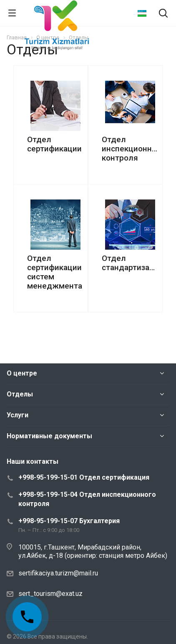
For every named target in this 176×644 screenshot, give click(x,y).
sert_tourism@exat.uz (50, 594)
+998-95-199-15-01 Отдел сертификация (84, 477)
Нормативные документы (49, 436)
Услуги (18, 415)
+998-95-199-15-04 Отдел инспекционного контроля (87, 499)
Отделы (20, 394)
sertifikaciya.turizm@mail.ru (58, 573)
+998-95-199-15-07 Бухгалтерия (69, 521)
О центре (22, 373)
